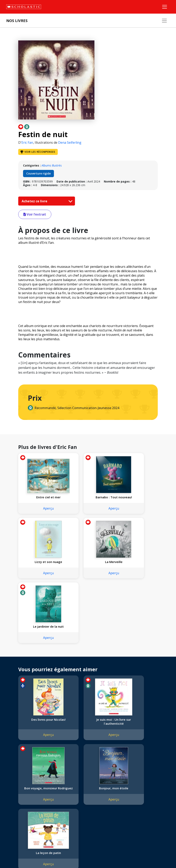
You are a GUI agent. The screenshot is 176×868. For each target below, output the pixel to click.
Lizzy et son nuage (136, 497)
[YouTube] (101, 781)
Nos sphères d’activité (21, 790)
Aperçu (40, 512)
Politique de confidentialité (42, 853)
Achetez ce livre (46, 201)
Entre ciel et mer (40, 497)
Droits (58, 780)
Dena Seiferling (70, 142)
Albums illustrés (52, 165)
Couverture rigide (38, 173)
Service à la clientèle (97, 786)
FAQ (56, 790)
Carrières (13, 819)
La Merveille (40, 566)
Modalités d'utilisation (76, 853)
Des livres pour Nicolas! (40, 659)
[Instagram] (86, 781)
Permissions (61, 785)
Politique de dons (18, 804)
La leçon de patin (88, 728)
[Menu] (165, 7)
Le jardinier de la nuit (88, 566)
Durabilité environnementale (26, 814)
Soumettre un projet (20, 823)
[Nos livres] (164, 21)
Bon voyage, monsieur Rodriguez (136, 661)
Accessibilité (15, 799)
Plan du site (15, 853)
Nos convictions (18, 785)
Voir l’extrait (35, 214)
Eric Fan (27, 142)
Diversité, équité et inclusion (25, 795)
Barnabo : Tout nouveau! (88, 499)
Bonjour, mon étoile (40, 728)
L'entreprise (15, 780)
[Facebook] (93, 781)
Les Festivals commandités (25, 809)
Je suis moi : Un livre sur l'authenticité (88, 661)
